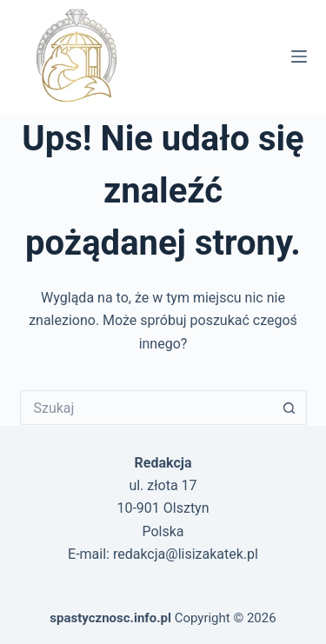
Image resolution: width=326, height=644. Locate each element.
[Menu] (299, 56)
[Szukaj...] (146, 408)
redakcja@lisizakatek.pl (186, 554)
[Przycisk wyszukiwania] (289, 408)
